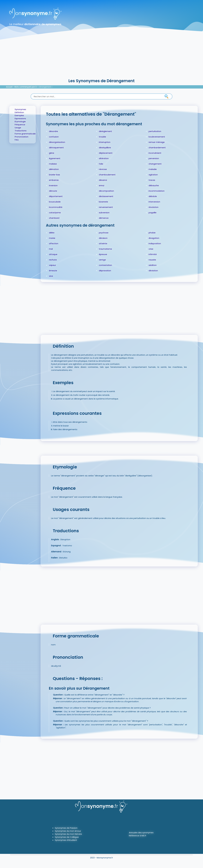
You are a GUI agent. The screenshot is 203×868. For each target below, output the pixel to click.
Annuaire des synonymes (141, 833)
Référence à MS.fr (138, 836)
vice (51, 276)
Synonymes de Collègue (67, 837)
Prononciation (22, 137)
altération (104, 158)
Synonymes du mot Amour (68, 831)
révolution (154, 207)
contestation (105, 265)
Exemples (19, 115)
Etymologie (20, 121)
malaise (53, 164)
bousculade (55, 202)
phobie (152, 233)
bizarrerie (103, 202)
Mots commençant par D (26, 87)
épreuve (103, 254)
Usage (18, 128)
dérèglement (105, 131)
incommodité (56, 207)
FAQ (17, 140)
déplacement (106, 153)
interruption (105, 142)
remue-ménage (157, 142)
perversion (154, 158)
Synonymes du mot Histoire (68, 834)
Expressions (20, 118)
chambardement (157, 148)
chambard (54, 218)
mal (51, 249)
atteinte (103, 243)
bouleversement (157, 137)
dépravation (105, 271)
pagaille (153, 213)
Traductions (21, 131)
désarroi (103, 180)
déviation (153, 271)
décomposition (106, 191)
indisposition (155, 243)
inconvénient (155, 153)
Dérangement (45, 87)
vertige (102, 260)
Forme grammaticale (25, 134)
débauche (154, 185)
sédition (153, 265)
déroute (53, 191)
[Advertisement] (101, 58)
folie (101, 164)
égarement (55, 158)
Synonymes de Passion (66, 828)
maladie (153, 169)
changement (155, 164)
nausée (152, 260)
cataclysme (55, 213)
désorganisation (57, 142)
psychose (104, 233)
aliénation (54, 169)
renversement (106, 207)
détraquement (56, 148)
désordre (53, 131)
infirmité (153, 254)
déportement (56, 196)
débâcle (153, 196)
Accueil (9, 87)
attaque (53, 254)
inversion (53, 185)
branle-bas (54, 175)
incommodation (157, 191)
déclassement (106, 196)
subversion (104, 213)
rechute (53, 260)
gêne (52, 153)
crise (151, 249)
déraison (103, 238)
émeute (53, 271)
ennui (101, 185)
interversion (154, 202)
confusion (54, 137)
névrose (103, 169)
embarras (54, 180)
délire (52, 233)
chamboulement (107, 175)
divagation (154, 238)
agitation (153, 175)
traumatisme (105, 249)
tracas (152, 180)
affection (54, 243)
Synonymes (20, 109)
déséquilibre (105, 148)
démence (104, 218)
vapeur (52, 265)
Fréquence (20, 125)
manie (52, 238)
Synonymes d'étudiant (66, 840)
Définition (19, 112)
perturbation (155, 131)
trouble (102, 137)
